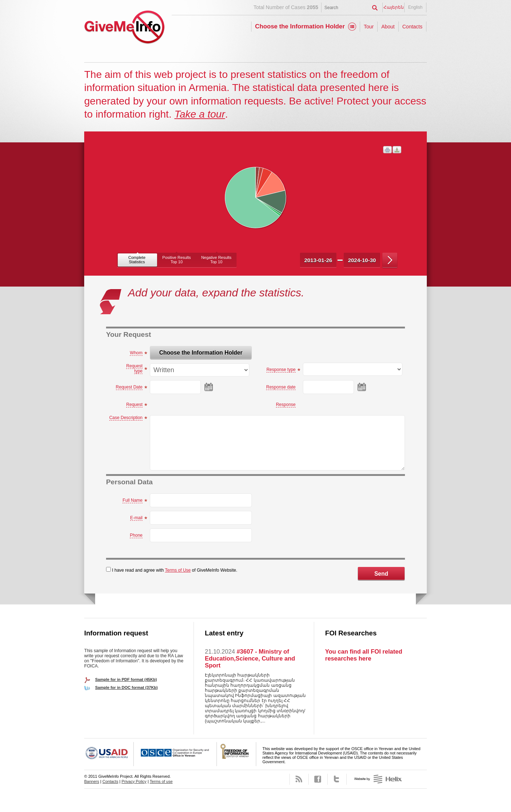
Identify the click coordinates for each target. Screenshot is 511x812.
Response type (281, 370)
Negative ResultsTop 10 (216, 260)
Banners (92, 781)
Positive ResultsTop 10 (176, 260)
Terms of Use (178, 570)
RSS (299, 779)
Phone (136, 535)
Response (286, 405)
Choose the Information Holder (300, 26)
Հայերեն (394, 7)
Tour (369, 27)
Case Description (126, 418)
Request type (134, 368)
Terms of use (161, 781)
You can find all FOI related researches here (364, 655)
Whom (136, 353)
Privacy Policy (134, 781)
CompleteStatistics (137, 260)
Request (134, 405)
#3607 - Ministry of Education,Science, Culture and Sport (250, 658)
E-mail (136, 518)
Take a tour (200, 114)
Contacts (412, 27)
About (388, 27)
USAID (109, 754)
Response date (281, 387)
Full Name (132, 500)
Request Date (129, 387)
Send (381, 574)
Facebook (318, 779)
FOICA (237, 754)
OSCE (175, 754)
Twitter (337, 779)
